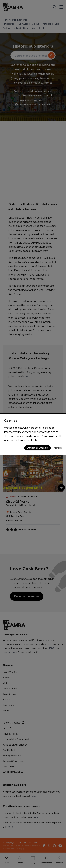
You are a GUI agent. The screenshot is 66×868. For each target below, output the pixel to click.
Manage (58, 448)
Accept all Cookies (37, 447)
